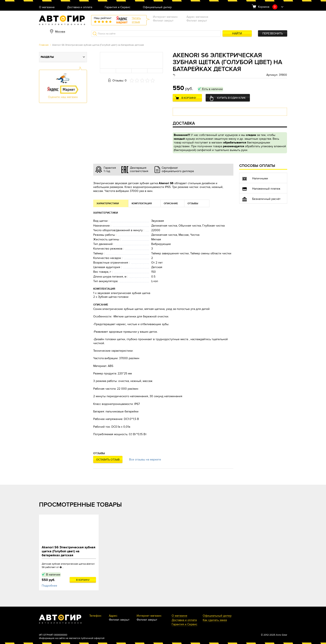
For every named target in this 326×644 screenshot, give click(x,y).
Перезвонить (273, 34)
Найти (237, 34)
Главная (44, 45)
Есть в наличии (212, 89)
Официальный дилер (157, 7)
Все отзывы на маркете (145, 460)
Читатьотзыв (136, 20)
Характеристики (108, 203)
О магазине (47, 7)
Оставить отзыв (108, 460)
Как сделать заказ (215, 620)
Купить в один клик (231, 98)
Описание (171, 203)
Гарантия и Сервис (118, 7)
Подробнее (49, 586)
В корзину (189, 98)
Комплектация (142, 203)
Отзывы (193, 203)
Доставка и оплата (80, 7)
